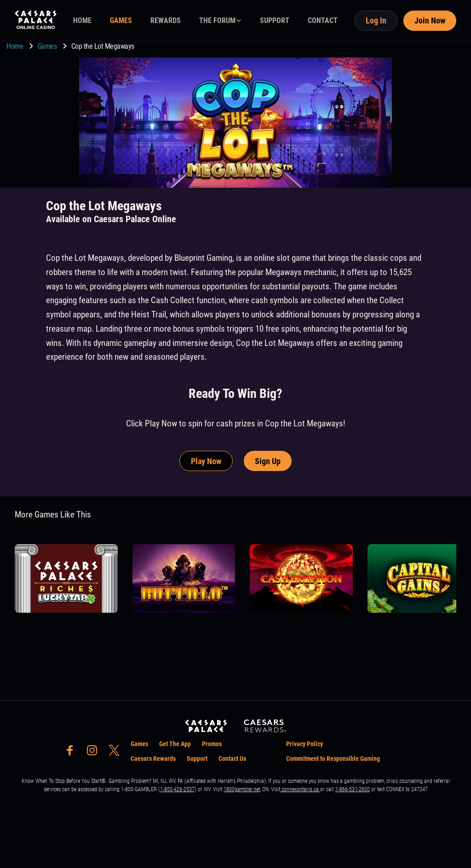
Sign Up (268, 461)
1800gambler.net (242, 789)
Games (48, 46)
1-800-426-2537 (177, 789)
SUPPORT (275, 20)
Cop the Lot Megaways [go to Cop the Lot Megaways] (103, 46)
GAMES (121, 20)
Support (197, 759)
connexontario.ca (300, 789)
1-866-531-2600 (353, 789)
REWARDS (166, 20)
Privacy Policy (304, 744)
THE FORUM (217, 20)
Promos (212, 744)
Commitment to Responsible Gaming (333, 759)
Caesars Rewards (153, 759)
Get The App (175, 744)
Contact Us (232, 759)
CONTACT (323, 20)
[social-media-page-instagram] (95, 753)
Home (16, 46)
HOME (82, 20)
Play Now (206, 461)
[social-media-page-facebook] (73, 753)
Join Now (430, 20)
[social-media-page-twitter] (117, 753)
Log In (376, 20)
